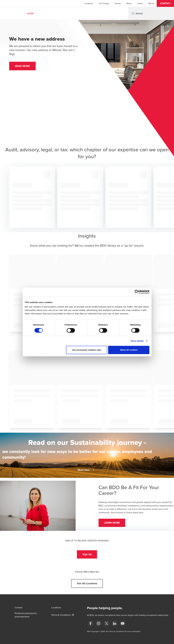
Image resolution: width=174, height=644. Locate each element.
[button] (165, 3)
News (129, 3)
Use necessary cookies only (87, 350)
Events (118, 3)
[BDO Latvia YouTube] (123, 623)
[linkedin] (115, 623)
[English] (150, 3)
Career (140, 3)
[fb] (91, 623)
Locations (89, 3)
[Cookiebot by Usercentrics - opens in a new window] (137, 292)
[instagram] (99, 623)
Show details (137, 341)
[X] (107, 623)
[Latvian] (153, 3)
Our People (104, 3)
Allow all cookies (129, 350)
